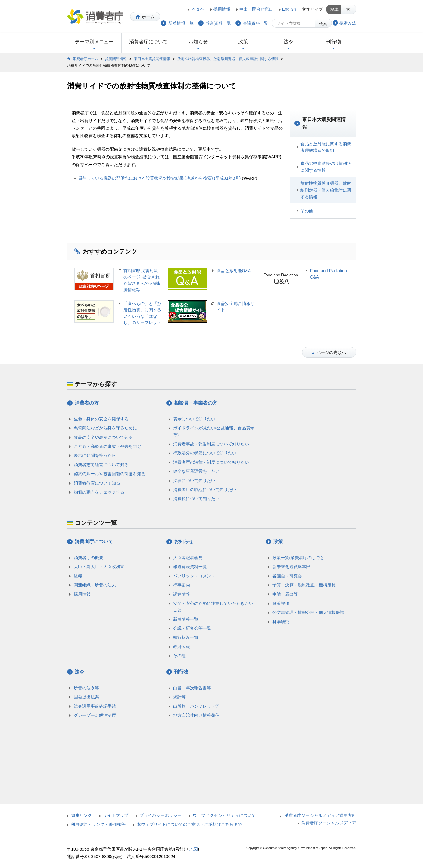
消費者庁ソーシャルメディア (329, 823)
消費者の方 (87, 403)
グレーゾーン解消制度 (95, 715)
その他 (307, 211)
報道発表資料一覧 (190, 567)
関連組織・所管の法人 (95, 585)
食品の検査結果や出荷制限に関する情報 (326, 167)
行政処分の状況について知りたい (205, 453)
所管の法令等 (86, 688)
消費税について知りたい (196, 499)
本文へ (198, 9)
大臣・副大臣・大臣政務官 (99, 567)
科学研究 (281, 622)
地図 (194, 849)
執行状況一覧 (186, 637)
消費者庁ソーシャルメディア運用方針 (320, 815)
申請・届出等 (285, 594)
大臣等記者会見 (188, 558)
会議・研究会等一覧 (192, 628)
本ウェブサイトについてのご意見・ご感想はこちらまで (189, 824)
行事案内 (182, 585)
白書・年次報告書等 (192, 688)
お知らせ (198, 42)
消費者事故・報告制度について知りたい (211, 444)
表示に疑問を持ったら (95, 455)
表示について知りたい (194, 419)
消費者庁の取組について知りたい (205, 490)
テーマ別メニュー (94, 42)
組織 (78, 576)
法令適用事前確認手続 (95, 706)
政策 (243, 42)
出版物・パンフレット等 (196, 706)
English (289, 9)
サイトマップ (116, 815)
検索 (323, 24)
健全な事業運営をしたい (196, 471)
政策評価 (281, 603)
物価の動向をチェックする (99, 492)
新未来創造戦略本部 (291, 567)
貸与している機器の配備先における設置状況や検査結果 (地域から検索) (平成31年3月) (160, 178)
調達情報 (182, 594)
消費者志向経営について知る (101, 465)
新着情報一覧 (186, 619)
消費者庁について (148, 42)
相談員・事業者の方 (196, 403)
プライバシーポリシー (160, 815)
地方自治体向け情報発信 (196, 715)
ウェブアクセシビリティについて (224, 815)
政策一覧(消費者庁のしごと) (299, 558)
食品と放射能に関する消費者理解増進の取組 (326, 147)
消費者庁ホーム (86, 59)
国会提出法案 (86, 697)
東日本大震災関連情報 (152, 59)
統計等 (179, 697)
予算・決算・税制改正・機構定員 (304, 585)
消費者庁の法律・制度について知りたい (211, 462)
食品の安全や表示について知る (103, 437)
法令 (288, 42)
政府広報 (182, 647)
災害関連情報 (116, 59)
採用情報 (222, 9)
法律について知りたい (194, 481)
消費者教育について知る (97, 483)
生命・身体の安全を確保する (101, 419)
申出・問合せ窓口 (256, 9)
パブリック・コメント (194, 576)
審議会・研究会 (287, 576)
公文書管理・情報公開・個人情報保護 (308, 612)
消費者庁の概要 (89, 558)
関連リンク (81, 815)
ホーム (148, 17)
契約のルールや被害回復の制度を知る (110, 474)
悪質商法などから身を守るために (105, 428)
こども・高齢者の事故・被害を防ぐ (107, 446)
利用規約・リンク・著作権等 (98, 824)
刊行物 (334, 42)
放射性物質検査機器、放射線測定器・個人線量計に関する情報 (228, 59)
